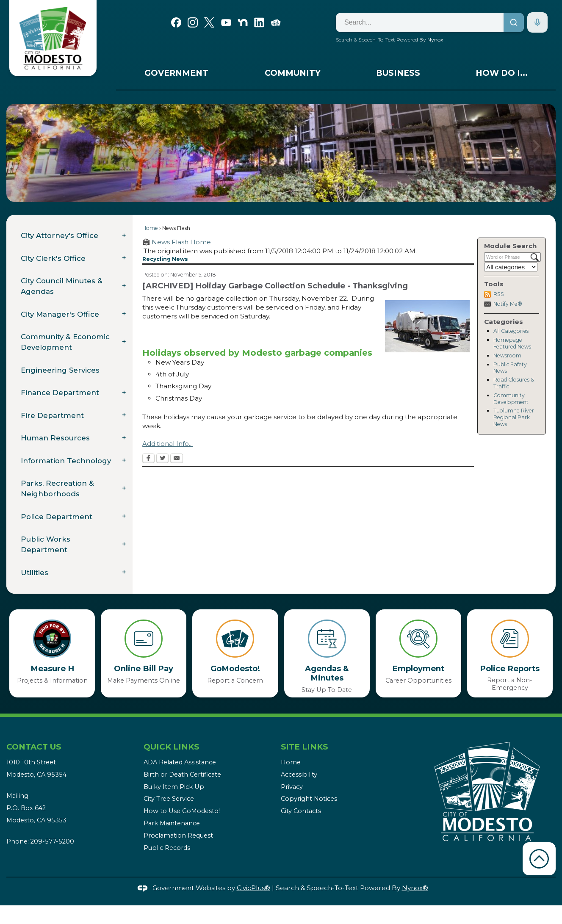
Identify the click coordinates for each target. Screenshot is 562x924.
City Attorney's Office (60, 235)
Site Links (304, 747)
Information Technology (66, 461)
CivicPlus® (253, 888)
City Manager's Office (60, 314)
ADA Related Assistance (180, 762)
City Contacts (301, 811)
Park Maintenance (172, 823)
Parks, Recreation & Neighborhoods (57, 488)
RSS (499, 294)
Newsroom (507, 355)
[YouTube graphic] (226, 22)
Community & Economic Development (65, 342)
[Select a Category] (511, 267)
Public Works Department (46, 544)
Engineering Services (60, 370)
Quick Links (171, 747)
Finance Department (60, 393)
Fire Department (52, 415)
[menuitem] (176, 75)
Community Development (511, 399)
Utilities (35, 573)
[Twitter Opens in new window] (162, 459)
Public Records (167, 848)
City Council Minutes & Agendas (62, 286)
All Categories (511, 331)
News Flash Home (181, 242)
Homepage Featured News (512, 343)
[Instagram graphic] (193, 22)
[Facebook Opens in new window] (148, 459)
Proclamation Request (178, 835)
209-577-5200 (52, 841)
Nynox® (415, 888)
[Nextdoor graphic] (243, 22)
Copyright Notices (309, 799)
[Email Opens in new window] (177, 459)
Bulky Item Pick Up (174, 787)
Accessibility (299, 775)
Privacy (292, 787)
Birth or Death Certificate (182, 775)
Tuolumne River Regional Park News (514, 417)
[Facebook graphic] (176, 22)
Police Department (57, 517)
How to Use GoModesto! (182, 811)
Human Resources (55, 438)
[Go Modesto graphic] (276, 22)
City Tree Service (169, 799)
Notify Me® (508, 304)
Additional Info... (167, 444)
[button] (536, 153)
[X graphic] (209, 22)
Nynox (435, 40)
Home (150, 228)
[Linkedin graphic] (259, 22)
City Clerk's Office (53, 258)
